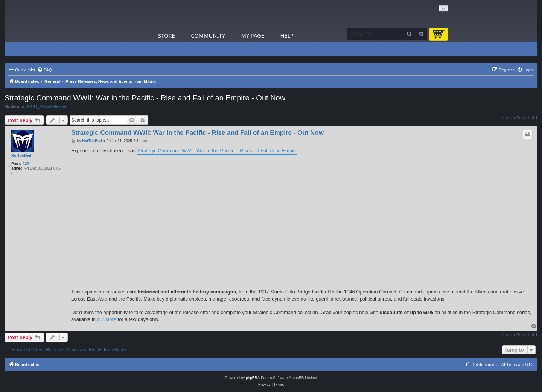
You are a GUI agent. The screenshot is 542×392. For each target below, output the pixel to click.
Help (287, 35)
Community (208, 35)
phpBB (251, 378)
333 (26, 164)
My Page (253, 35)
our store (107, 319)
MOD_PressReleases (47, 106)
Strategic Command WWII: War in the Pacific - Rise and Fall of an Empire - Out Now (145, 98)
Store (167, 35)
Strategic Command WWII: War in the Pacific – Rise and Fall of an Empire (218, 151)
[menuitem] (44, 70)
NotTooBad (21, 156)
